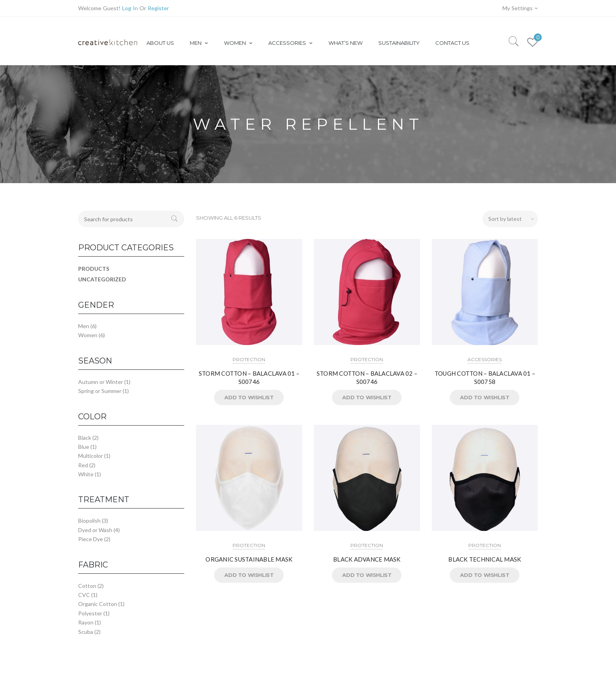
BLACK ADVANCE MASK (367, 559)
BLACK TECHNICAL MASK (485, 559)
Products (94, 269)
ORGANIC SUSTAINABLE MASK (249, 559)
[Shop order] (510, 219)
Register (158, 8)
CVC (84, 595)
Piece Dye (91, 539)
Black (85, 438)
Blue (84, 447)
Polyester (90, 613)
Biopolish (89, 520)
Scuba (86, 632)
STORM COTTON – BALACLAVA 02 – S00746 (367, 377)
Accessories (485, 359)
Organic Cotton (98, 604)
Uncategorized (102, 279)
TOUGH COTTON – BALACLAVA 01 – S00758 (485, 377)
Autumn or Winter (101, 382)
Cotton (87, 586)
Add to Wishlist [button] (249, 397)
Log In (130, 8)
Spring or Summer (100, 391)
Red (83, 465)
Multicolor (91, 456)
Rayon (86, 622)
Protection (249, 359)
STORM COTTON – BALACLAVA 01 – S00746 (249, 377)
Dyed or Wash (95, 530)
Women (88, 335)
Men (84, 326)
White (86, 474)
